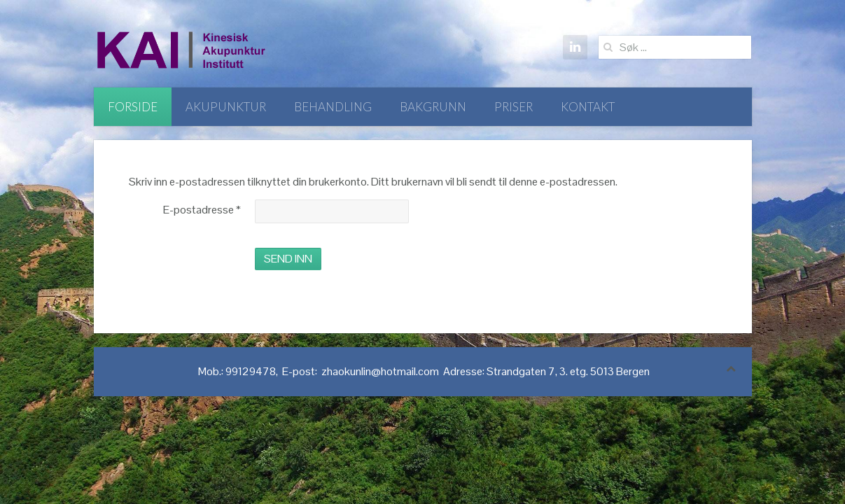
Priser (514, 107)
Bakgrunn (433, 107)
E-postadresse (202, 210)
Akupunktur (226, 107)
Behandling (333, 107)
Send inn (288, 259)
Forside (133, 107)
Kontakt (588, 107)
